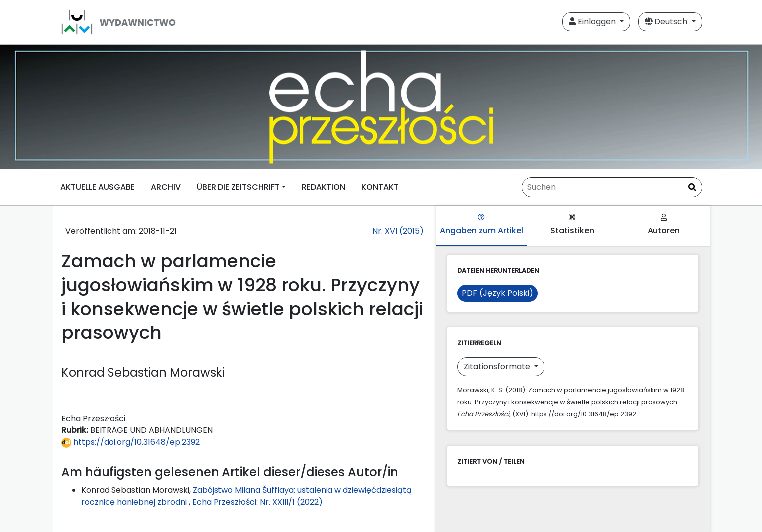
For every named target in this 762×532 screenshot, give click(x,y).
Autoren (664, 225)
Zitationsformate (498, 367)
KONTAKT (380, 187)
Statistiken (572, 225)
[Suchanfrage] (612, 187)
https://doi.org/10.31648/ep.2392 (130, 442)
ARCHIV (166, 187)
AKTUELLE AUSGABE (98, 187)
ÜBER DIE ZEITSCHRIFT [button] (238, 187)
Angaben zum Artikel (482, 225)
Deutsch (667, 22)
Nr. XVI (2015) (398, 231)
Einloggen (593, 22)
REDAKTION (324, 187)
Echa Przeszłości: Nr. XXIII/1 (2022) (257, 502)
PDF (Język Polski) (497, 293)
